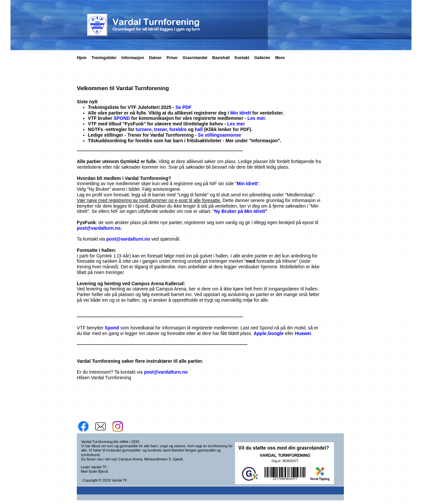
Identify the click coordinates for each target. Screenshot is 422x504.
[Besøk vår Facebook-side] (83, 426)
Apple (260, 333)
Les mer (256, 118)
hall (199, 129)
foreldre (178, 129)
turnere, (144, 129)
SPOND (122, 118)
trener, (161, 129)
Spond (112, 328)
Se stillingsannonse (219, 135)
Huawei (303, 333)
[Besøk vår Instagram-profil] (118, 426)
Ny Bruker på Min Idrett (240, 211)
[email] (101, 426)
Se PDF (183, 107)
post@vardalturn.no (99, 228)
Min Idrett (241, 113)
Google (276, 333)
